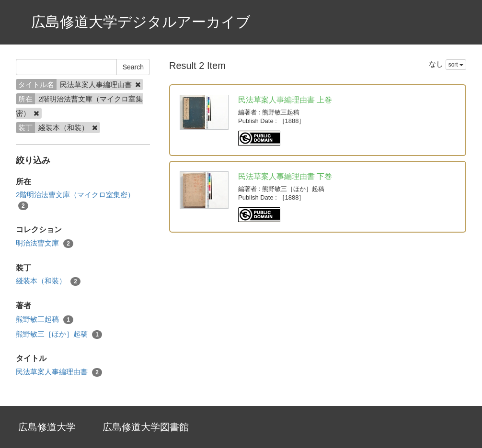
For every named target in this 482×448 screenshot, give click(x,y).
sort (456, 65)
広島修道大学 (47, 427)
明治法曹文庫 (45, 243)
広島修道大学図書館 (146, 427)
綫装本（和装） (48, 281)
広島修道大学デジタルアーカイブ (141, 22)
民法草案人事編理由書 (59, 372)
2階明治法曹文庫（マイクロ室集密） (75, 200)
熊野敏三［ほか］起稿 (59, 334)
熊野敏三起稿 (45, 319)
